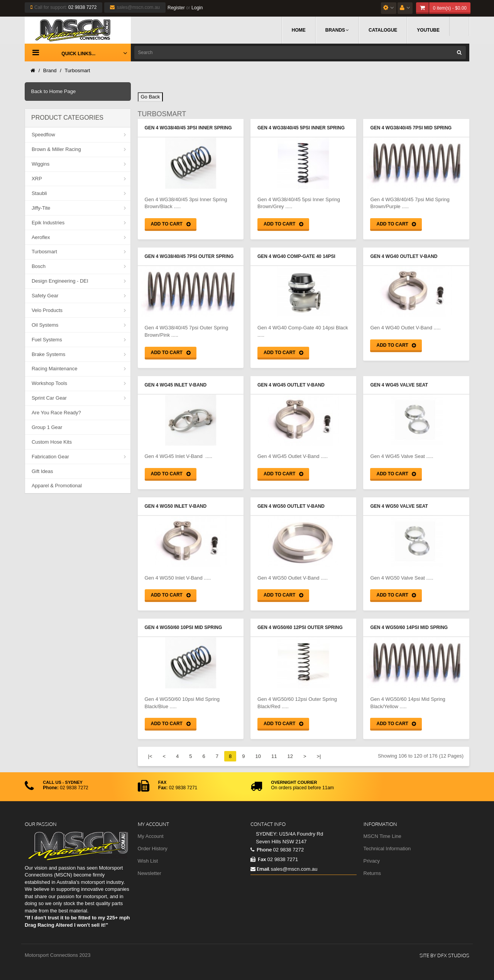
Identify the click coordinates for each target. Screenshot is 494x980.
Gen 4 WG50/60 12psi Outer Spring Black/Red (300, 628)
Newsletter (150, 873)
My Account (151, 836)
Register (176, 8)
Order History (153, 849)
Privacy (372, 861)
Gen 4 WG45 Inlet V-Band (176, 385)
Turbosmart (77, 70)
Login (197, 8)
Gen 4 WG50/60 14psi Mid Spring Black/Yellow (409, 628)
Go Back (151, 97)
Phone (261, 849)
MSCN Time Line (382, 836)
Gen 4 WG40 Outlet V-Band (404, 256)
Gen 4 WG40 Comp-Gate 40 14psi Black (296, 257)
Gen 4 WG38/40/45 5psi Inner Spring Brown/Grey (301, 129)
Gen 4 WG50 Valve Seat (399, 506)
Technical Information (387, 849)
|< (150, 756)
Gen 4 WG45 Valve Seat (399, 385)
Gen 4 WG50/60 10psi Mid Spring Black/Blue (184, 628)
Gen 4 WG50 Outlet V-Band (291, 506)
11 (274, 756)
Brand (50, 70)
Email (260, 869)
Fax (258, 859)
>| (319, 756)
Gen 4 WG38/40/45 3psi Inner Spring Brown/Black (188, 129)
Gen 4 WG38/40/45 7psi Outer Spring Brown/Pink (189, 257)
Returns (372, 873)
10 (258, 756)
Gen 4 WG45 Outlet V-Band (291, 385)
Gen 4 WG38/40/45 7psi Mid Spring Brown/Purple (411, 129)
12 (290, 756)
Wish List (148, 861)
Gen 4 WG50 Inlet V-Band (176, 506)
